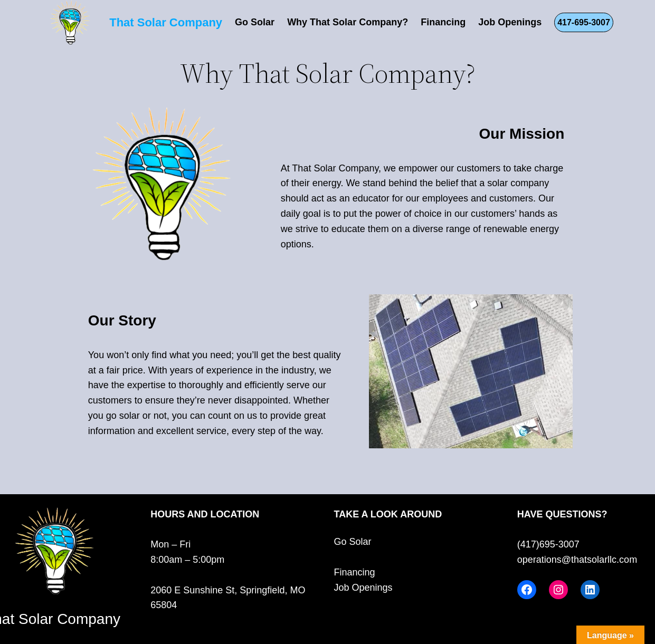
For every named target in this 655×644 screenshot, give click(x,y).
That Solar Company (166, 22)
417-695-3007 (584, 22)
